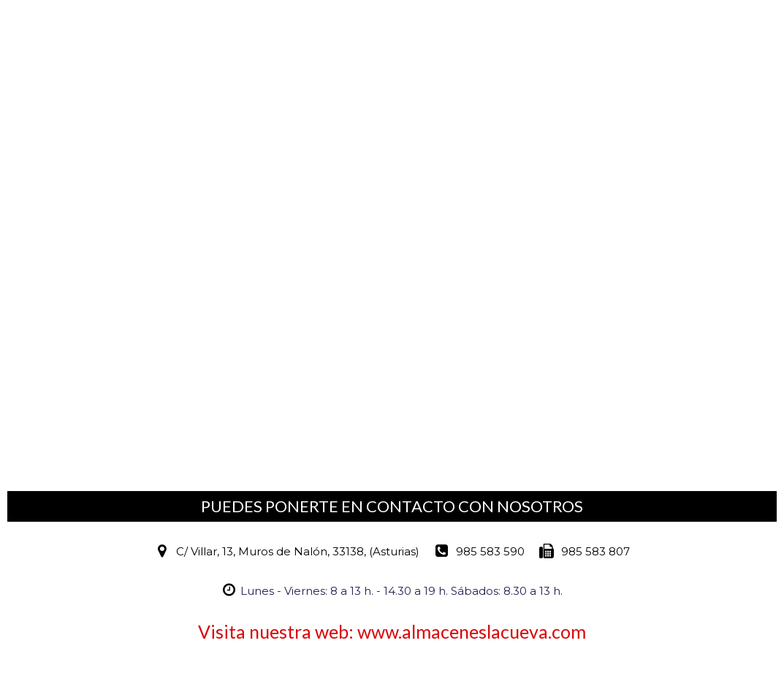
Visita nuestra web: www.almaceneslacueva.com (392, 631)
